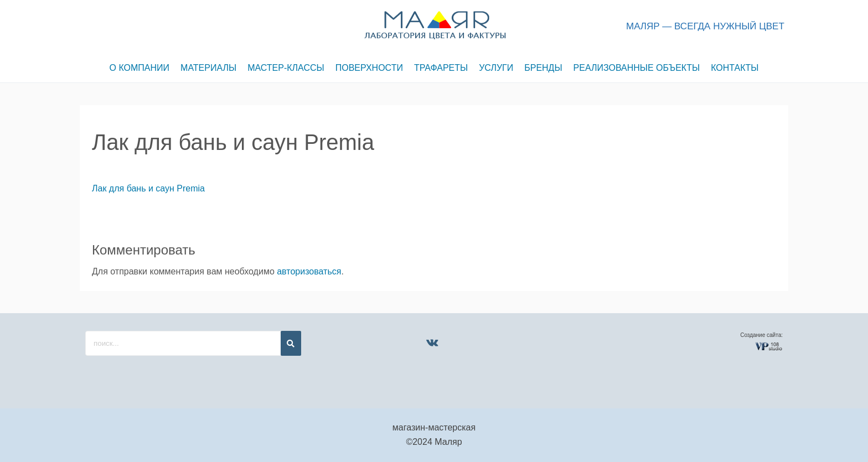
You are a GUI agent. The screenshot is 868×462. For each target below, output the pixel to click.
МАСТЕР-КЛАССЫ (286, 68)
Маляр (448, 442)
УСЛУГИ (496, 68)
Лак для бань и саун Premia (148, 188)
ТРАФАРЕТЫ (441, 68)
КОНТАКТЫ (735, 68)
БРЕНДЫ (543, 68)
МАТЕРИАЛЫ (208, 68)
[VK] (432, 342)
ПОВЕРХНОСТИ (369, 68)
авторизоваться (309, 271)
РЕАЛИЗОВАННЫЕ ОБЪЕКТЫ (637, 68)
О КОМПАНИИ (140, 68)
